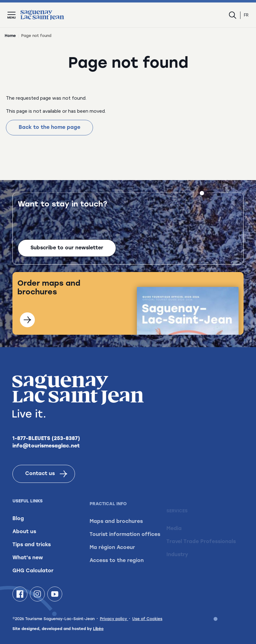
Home (10, 36)
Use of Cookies (147, 619)
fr (246, 15)
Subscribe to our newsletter (67, 248)
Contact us (46, 480)
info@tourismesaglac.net (46, 452)
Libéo (98, 629)
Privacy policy (114, 619)
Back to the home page (49, 128)
